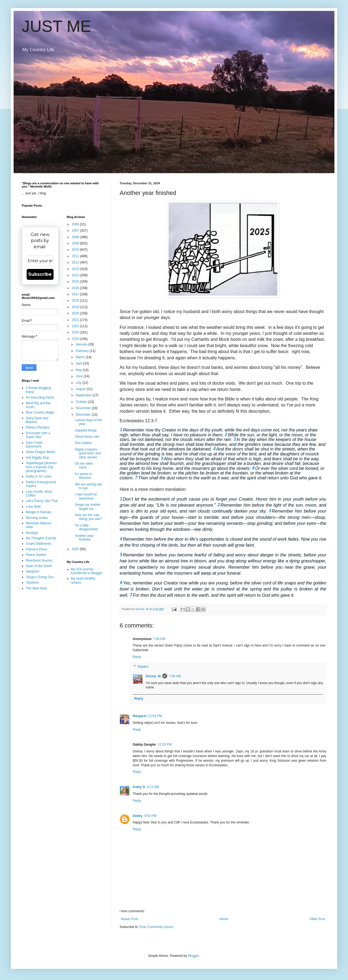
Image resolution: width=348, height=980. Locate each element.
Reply (137, 657)
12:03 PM (155, 716)
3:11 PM (153, 787)
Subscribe (40, 274)
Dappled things (86, 430)
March (81, 357)
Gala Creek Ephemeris (34, 445)
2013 (76, 269)
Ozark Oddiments (38, 544)
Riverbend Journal (39, 561)
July (79, 383)
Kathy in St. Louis (38, 476)
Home (224, 919)
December (84, 415)
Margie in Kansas (38, 512)
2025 (76, 549)
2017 (76, 294)
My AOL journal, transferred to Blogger (87, 571)
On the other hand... (84, 465)
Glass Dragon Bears (41, 452)
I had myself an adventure (86, 496)
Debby (138, 816)
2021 (76, 320)
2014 (76, 275)
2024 (76, 339)
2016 (76, 288)
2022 (76, 326)
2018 (76, 301)
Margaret (140, 716)
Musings (32, 533)
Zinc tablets (83, 443)
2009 (76, 243)
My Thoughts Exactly (41, 538)
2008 (76, 237)
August (81, 389)
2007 (76, 231)
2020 (76, 313)
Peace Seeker (36, 555)
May (79, 370)
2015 (76, 281)
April (79, 363)
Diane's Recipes (38, 427)
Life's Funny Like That (42, 501)
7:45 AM (159, 639)
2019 (76, 307)
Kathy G (139, 787)
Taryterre (32, 583)
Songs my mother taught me (88, 507)
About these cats (87, 437)
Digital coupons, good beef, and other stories (88, 453)
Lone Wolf (33, 507)
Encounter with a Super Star (38, 435)
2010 (76, 250)
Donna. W (153, 676)
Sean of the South (39, 566)
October (82, 402)
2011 (76, 256)
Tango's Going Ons (40, 577)
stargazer (33, 571)
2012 (76, 262)
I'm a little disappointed (86, 527)
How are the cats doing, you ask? (88, 517)
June (80, 376)
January (82, 344)
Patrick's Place (36, 549)
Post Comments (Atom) (156, 927)
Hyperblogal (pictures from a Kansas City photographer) (41, 467)
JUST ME (57, 26)
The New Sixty (36, 588)
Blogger (193, 956)
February (83, 351)
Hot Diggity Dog (37, 458)
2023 (76, 332)
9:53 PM (150, 816)
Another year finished (84, 538)
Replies (143, 667)
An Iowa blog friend (40, 397)
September (84, 395)
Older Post (317, 919)
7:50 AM (175, 676)
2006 (76, 224)
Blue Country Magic (40, 412)
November (84, 408)
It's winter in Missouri (83, 476)
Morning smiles (37, 518)
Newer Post (129, 919)
